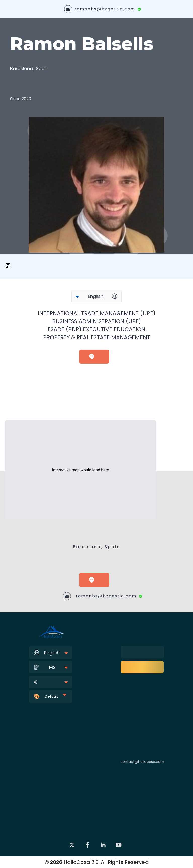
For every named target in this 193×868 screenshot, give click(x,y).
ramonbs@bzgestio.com (105, 9)
